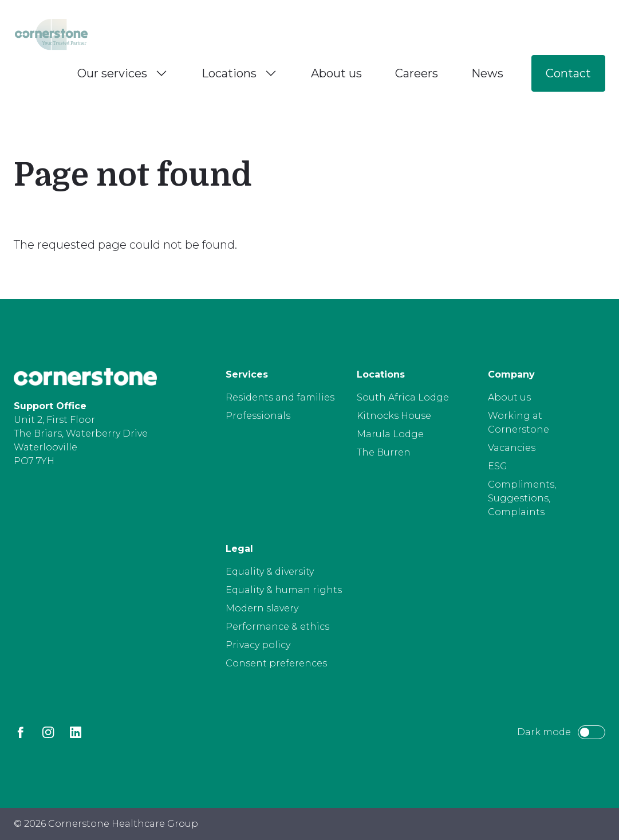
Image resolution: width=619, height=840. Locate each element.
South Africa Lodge (403, 397)
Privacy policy (258, 645)
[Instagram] (48, 732)
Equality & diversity (270, 572)
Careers (417, 73)
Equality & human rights (284, 590)
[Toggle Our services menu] (161, 73)
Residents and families (280, 397)
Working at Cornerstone (519, 423)
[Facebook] (21, 732)
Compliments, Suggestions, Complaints (522, 498)
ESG (498, 466)
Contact (568, 73)
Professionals (258, 416)
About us (336, 73)
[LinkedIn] (76, 732)
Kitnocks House (394, 416)
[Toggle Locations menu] (271, 73)
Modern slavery (262, 608)
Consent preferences (276, 663)
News (487, 73)
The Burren (384, 452)
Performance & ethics (277, 627)
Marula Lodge (390, 434)
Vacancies (512, 448)
